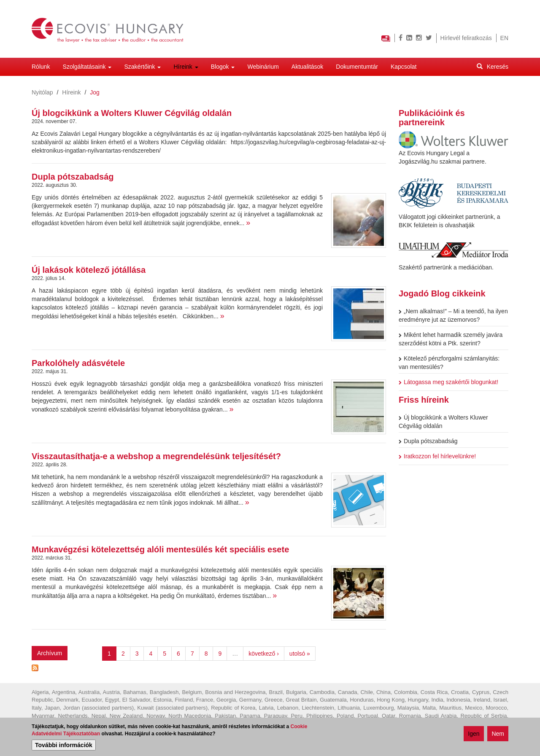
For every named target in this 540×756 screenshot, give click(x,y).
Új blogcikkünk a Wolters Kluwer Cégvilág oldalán (132, 113)
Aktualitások (307, 67)
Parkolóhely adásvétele (78, 363)
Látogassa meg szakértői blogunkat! (448, 382)
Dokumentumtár (357, 67)
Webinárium (263, 67)
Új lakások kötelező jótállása (89, 270)
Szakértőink (142, 67)
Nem (498, 734)
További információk (64, 746)
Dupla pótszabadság (73, 177)
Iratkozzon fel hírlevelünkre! (437, 456)
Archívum (50, 653)
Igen (474, 734)
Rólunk (41, 67)
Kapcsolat (404, 67)
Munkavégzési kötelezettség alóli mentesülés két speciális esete (160, 549)
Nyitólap (42, 92)
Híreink (186, 67)
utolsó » (300, 654)
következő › (264, 654)
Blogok (223, 67)
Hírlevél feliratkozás (466, 38)
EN (504, 38)
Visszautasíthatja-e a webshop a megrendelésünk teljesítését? (156, 456)
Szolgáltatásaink (87, 67)
